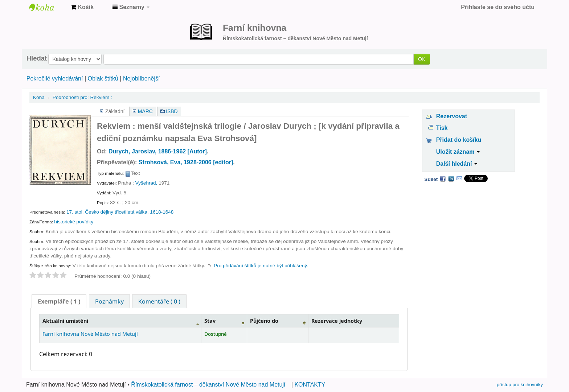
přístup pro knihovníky (520, 385)
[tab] (59, 301)
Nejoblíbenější (141, 79)
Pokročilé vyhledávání (55, 79)
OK (422, 59)
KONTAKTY (310, 385)
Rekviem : (82, 97)
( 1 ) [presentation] (59, 301)
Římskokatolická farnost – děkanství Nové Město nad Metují (208, 385)
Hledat (37, 58)
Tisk (442, 128)
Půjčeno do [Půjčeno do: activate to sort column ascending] (264, 321)
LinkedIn (451, 178)
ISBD (172, 111)
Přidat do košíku (459, 140)
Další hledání (457, 164)
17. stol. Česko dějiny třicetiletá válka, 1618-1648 (120, 212)
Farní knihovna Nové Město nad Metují (47, 7)
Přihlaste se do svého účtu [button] (498, 7)
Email (459, 178)
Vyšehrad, (146, 183)
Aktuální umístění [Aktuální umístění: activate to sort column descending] (65, 321)
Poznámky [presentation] (109, 301)
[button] (82, 7)
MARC (145, 111)
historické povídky (74, 222)
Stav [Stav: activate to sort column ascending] (210, 321)
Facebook (443, 178)
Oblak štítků (103, 79)
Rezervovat (452, 116)
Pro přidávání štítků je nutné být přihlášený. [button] (261, 266)
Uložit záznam (458, 152)
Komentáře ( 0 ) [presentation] (159, 301)
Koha (39, 97)
